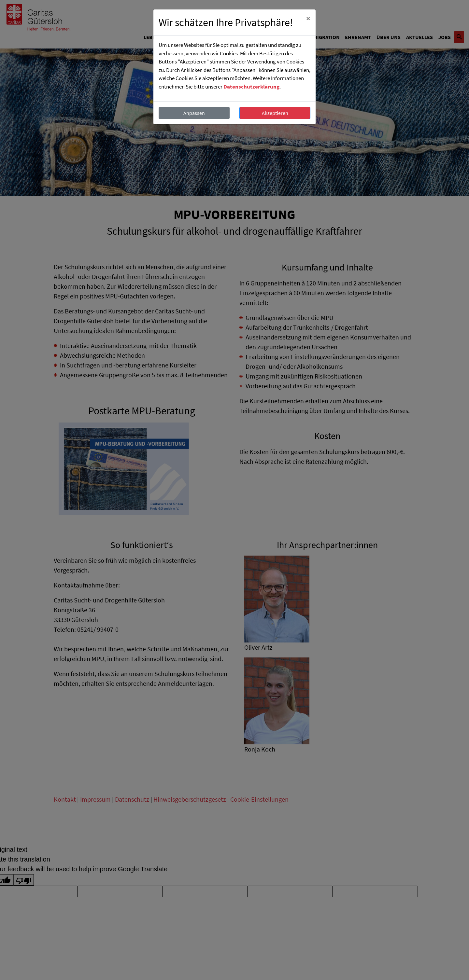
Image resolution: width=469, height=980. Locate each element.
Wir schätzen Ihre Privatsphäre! (226, 22)
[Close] (308, 19)
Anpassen (194, 113)
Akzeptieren (275, 113)
